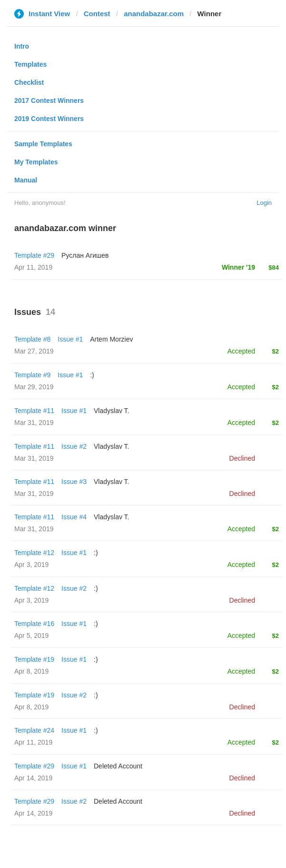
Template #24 (34, 730)
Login (264, 203)
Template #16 (34, 624)
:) (92, 375)
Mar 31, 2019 (34, 423)
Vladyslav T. (111, 411)
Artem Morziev (111, 339)
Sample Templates (43, 144)
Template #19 (34, 659)
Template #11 (34, 411)
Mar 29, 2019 (34, 387)
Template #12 (34, 553)
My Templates (36, 162)
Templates (30, 64)
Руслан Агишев (85, 255)
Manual (26, 180)
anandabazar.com (154, 14)
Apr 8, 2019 (31, 671)
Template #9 (32, 375)
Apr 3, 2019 (31, 565)
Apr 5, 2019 (31, 636)
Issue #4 (74, 517)
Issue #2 (74, 446)
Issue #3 (74, 482)
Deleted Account (118, 766)
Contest (97, 14)
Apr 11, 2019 (33, 742)
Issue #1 (70, 339)
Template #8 (32, 339)
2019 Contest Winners (49, 119)
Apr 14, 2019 (33, 778)
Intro (22, 46)
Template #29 (34, 255)
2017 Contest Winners (49, 101)
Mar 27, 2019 (34, 351)
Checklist (29, 82)
